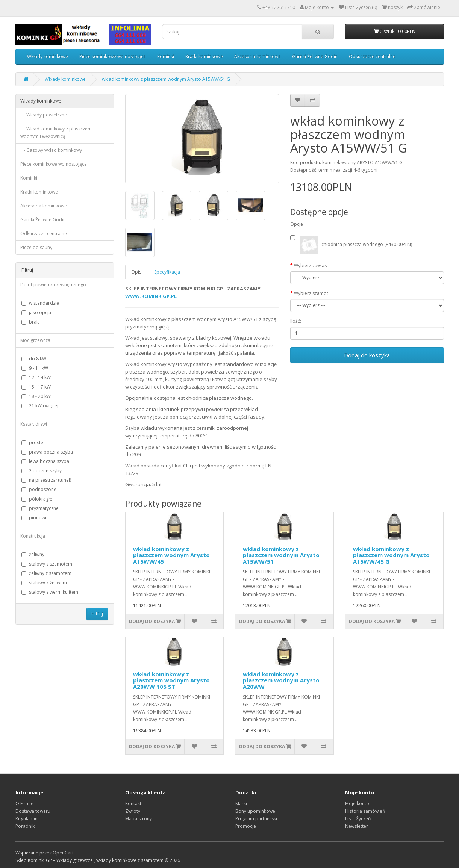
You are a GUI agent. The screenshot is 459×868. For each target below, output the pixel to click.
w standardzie (40, 303)
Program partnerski (256, 819)
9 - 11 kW (35, 368)
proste (32, 442)
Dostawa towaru (33, 811)
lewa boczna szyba (45, 461)
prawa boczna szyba (47, 452)
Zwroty (133, 811)
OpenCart (63, 853)
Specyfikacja (167, 272)
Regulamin (27, 819)
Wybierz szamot (311, 293)
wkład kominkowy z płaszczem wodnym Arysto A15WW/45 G (391, 555)
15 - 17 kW (36, 387)
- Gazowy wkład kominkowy (51, 150)
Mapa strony (139, 819)
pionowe (35, 518)
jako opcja (36, 312)
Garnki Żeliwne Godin (315, 57)
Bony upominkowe (255, 811)
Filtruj (97, 614)
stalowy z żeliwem (44, 583)
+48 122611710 (279, 7)
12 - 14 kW (36, 377)
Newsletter (357, 826)
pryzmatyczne (40, 508)
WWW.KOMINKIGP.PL (151, 296)
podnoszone (39, 489)
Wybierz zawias (310, 265)
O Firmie (24, 804)
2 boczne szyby (42, 471)
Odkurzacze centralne (372, 57)
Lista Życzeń (358, 819)
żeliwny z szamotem (46, 573)
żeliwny (33, 554)
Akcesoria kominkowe (258, 57)
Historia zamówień (365, 811)
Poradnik (25, 826)
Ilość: (296, 321)
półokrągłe (37, 499)
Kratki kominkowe (204, 57)
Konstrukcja (33, 536)
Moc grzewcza (35, 340)
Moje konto (357, 804)
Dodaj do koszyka (367, 355)
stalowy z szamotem (47, 564)
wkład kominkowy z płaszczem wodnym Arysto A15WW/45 (171, 555)
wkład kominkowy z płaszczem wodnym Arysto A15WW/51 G (166, 79)
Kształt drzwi (34, 424)
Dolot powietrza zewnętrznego (53, 285)
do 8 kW (34, 359)
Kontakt (133, 804)
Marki (241, 804)
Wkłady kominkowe (48, 57)
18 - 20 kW (36, 396)
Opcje (297, 224)
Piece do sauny (36, 247)
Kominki (166, 57)
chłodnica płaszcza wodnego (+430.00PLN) (351, 245)
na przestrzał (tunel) (46, 480)
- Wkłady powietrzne (44, 115)
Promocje (246, 826)
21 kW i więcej (40, 406)
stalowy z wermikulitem (50, 592)
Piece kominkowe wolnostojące (113, 57)
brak (30, 322)
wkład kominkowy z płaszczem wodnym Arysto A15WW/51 (281, 555)
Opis (136, 272)
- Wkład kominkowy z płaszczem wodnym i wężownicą (56, 132)
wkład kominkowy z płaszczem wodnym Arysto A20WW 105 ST (171, 680)
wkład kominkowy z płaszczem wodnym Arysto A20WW (281, 680)
